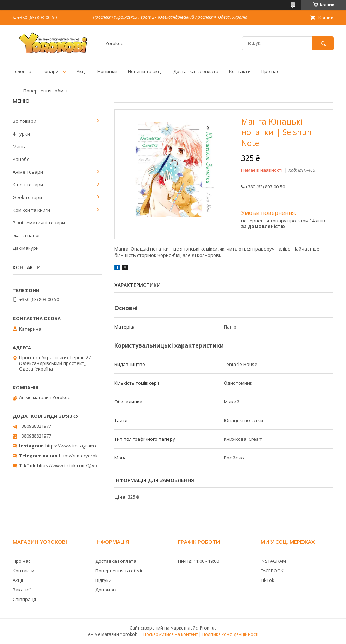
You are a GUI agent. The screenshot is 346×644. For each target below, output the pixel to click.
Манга (20, 146)
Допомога (106, 590)
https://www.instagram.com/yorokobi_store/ (93, 446)
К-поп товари (28, 185)
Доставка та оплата (196, 71)
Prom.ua (208, 628)
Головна (22, 71)
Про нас (270, 71)
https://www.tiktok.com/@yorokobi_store (81, 465)
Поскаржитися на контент (171, 634)
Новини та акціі (145, 71)
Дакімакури (26, 248)
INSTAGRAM (273, 561)
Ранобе (21, 159)
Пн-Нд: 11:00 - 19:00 (198, 561)
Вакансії (22, 590)
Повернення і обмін (45, 91)
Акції (82, 71)
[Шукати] (323, 43)
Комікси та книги (31, 210)
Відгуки (103, 580)
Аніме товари (28, 172)
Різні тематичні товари (39, 223)
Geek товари (27, 197)
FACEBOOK (272, 571)
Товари (50, 71)
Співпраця (24, 599)
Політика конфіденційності (230, 634)
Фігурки (21, 134)
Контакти (240, 71)
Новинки (107, 71)
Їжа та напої (26, 235)
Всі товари (25, 121)
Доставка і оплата (116, 561)
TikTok (267, 580)
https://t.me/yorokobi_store (88, 456)
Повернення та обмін (120, 571)
